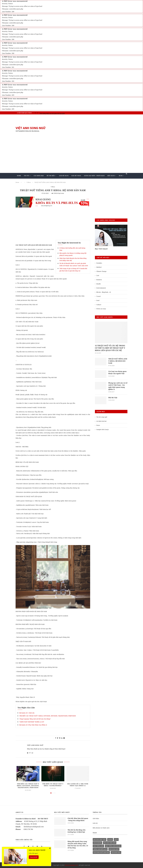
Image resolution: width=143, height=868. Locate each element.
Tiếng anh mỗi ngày (100, 849)
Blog (121, 176)
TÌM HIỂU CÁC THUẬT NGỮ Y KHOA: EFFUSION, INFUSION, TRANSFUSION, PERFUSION (48, 716)
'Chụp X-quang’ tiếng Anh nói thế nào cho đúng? (35, 719)
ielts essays (97, 843)
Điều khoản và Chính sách (101, 828)
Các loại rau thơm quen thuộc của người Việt (117, 373)
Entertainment (101, 288)
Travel (98, 296)
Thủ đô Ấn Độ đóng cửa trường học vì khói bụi (77, 831)
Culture (99, 305)
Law (98, 275)
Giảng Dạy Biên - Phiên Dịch (94, 176)
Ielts (116, 840)
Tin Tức (27, 176)
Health (99, 284)
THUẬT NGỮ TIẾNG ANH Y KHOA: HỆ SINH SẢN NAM (118, 361)
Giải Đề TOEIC (76, 176)
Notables (99, 263)
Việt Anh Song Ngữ (35, 745)
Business (99, 280)
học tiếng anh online (113, 846)
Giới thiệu (96, 818)
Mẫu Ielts (111, 176)
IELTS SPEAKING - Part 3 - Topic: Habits (51, 113)
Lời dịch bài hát (101, 421)
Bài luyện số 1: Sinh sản (27, 713)
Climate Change (101, 271)
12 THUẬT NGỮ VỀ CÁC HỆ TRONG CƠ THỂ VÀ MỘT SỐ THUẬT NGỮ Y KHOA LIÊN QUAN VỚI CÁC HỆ (110, 348)
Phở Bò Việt (113, 398)
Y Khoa (29, 182)
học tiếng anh (98, 846)
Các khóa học (39, 176)
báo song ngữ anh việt (101, 853)
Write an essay (101, 309)
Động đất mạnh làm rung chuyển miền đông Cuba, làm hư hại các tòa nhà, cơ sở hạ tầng (78, 845)
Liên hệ (95, 823)
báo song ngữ (114, 849)
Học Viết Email (101, 249)
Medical (99, 267)
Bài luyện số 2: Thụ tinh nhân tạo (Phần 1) (78, 785)
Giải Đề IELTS (64, 176)
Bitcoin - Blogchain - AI (104, 292)
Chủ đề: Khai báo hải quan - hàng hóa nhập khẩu (78, 819)
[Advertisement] (91, 129)
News (98, 425)
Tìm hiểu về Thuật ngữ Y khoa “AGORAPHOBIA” (53, 785)
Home (19, 176)
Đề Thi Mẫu (51, 176)
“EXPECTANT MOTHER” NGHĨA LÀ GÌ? (32, 722)
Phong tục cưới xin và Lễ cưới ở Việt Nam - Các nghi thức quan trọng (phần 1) (118, 386)
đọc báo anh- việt (100, 840)
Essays (110, 840)
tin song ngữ (116, 853)
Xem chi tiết (34, 857)
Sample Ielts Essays (103, 430)
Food (98, 300)
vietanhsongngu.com (71, 865)
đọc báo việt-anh (110, 843)
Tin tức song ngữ (102, 417)
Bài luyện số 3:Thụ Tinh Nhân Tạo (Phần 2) (33, 725)
